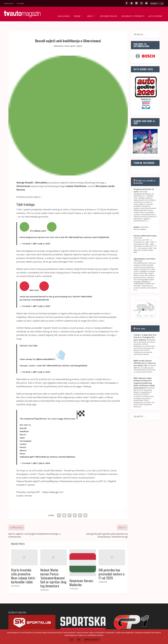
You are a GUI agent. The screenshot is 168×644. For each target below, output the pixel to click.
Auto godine (155, 12)
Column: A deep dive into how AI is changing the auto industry (145, 329)
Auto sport (70, 38)
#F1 (67, 229)
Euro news (141, 320)
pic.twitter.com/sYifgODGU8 (95, 229)
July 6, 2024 (44, 235)
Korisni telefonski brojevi (145, 227)
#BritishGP (74, 229)
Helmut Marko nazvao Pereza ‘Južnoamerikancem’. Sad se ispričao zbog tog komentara (53, 570)
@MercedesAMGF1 (46, 351)
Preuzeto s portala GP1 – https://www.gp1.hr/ (40, 484)
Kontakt (20, 3)
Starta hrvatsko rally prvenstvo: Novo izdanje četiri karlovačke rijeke (23, 568)
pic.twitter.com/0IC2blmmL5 (61, 449)
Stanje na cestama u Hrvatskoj (144, 173)
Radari (137, 219)
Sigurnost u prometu (133, 12)
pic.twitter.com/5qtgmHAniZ (73, 357)
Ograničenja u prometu (144, 250)
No (79, 640)
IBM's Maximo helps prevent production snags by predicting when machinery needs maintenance (144, 375)
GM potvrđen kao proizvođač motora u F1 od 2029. (112, 566)
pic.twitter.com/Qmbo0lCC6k (34, 291)
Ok (72, 640)
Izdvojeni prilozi (109, 12)
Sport (79, 38)
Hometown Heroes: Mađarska (81, 574)
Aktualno (59, 38)
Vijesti (90, 12)
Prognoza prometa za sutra (144, 182)
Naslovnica (9, 3)
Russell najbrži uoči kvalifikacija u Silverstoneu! (49, 473)
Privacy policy (92, 640)
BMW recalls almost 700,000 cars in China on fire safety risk (145, 355)
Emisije (77, 12)
